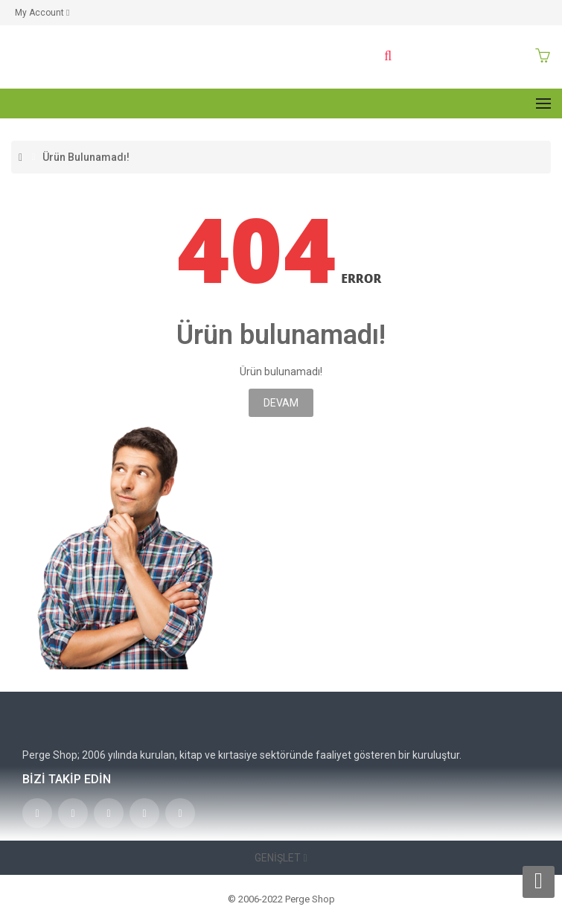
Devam (281, 403)
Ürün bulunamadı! (86, 157)
